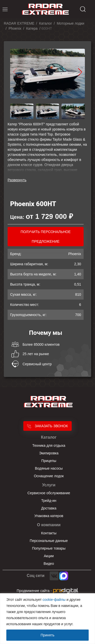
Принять (48, 635)
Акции (49, 556)
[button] (80, 72)
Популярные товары (49, 548)
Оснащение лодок (49, 476)
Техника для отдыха (49, 445)
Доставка (49, 508)
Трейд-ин (49, 501)
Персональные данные (49, 541)
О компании (49, 525)
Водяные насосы (49, 468)
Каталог (49, 437)
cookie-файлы (54, 600)
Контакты (49, 533)
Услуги (49, 485)
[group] (48, 74)
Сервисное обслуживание (49, 493)
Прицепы (49, 461)
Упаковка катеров (49, 516)
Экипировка (49, 453)
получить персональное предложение (46, 237)
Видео (49, 564)
